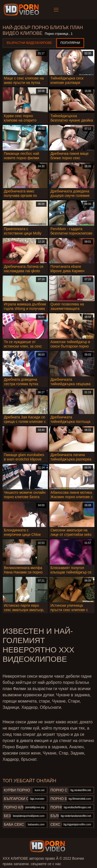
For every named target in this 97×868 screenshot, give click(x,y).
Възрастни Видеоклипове (29, 43)
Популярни (70, 43)
